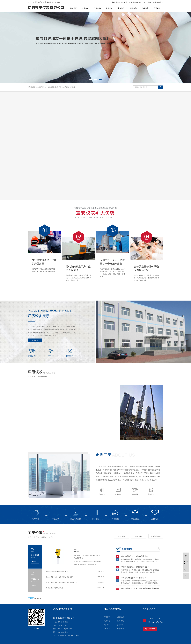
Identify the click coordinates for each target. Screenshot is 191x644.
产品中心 (97, 8)
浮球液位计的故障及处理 (54, 588)
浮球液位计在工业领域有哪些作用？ (135, 567)
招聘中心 (133, 8)
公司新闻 (122, 536)
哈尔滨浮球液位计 (42, 87)
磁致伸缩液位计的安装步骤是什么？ (135, 557)
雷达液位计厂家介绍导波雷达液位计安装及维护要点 (87, 557)
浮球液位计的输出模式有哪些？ (134, 578)
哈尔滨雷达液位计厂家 (55, 87)
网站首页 (73, 8)
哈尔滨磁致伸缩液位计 (69, 87)
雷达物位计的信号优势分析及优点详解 (59, 578)
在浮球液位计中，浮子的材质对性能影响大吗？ (62, 583)
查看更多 (35, 340)
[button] (91, 79)
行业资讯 (139, 536)
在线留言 (145, 8)
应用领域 (109, 8)
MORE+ (35, 562)
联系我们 (157, 8)
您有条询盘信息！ (155, 2)
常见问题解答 (156, 536)
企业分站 (124, 2)
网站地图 (132, 2)
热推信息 (116, 2)
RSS (139, 2)
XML (144, 2)
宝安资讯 (121, 8)
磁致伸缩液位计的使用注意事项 (57, 572)
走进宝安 (85, 8)
